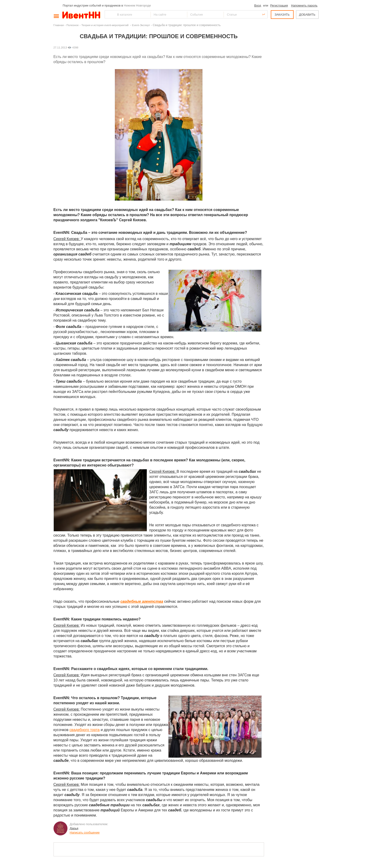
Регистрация (279, 5)
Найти (109, 14)
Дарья (74, 828)
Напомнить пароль (304, 5)
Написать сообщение (85, 832)
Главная (59, 25)
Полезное (73, 25)
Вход (258, 5)
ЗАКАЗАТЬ (282, 15)
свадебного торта (85, 730)
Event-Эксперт (141, 25)
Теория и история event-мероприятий (105, 25)
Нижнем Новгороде (137, 5)
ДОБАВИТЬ (307, 15)
